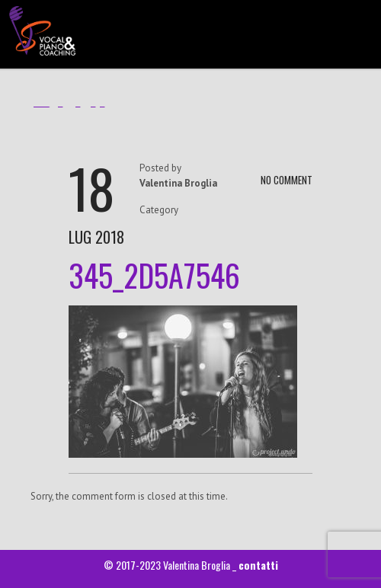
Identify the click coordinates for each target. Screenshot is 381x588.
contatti (258, 565)
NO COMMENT (287, 180)
